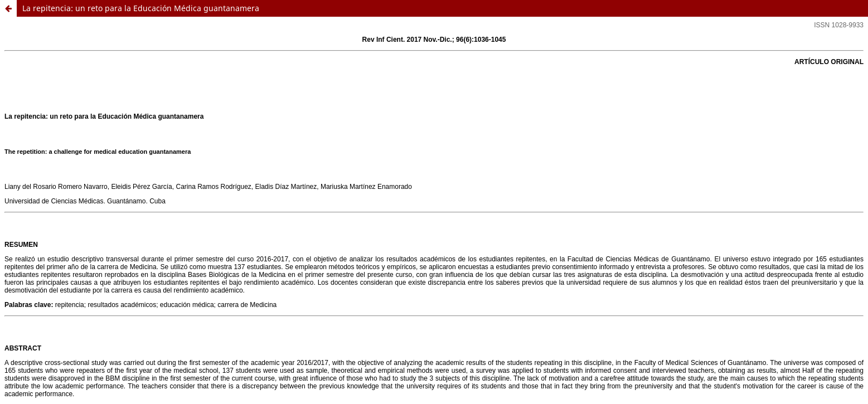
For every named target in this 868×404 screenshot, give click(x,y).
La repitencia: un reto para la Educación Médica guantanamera (141, 8)
